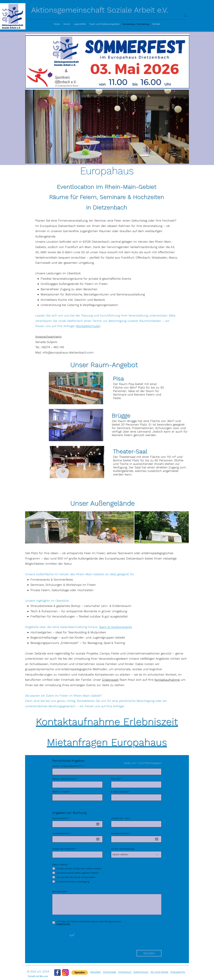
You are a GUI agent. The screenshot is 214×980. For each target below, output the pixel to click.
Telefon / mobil (60, 792)
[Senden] (149, 953)
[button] (80, 972)
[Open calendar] (98, 824)
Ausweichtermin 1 (62, 833)
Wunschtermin (62, 818)
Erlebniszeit (110, 680)
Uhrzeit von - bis (120, 818)
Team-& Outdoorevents (115, 627)
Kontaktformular (88, 326)
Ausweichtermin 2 (121, 833)
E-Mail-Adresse (119, 792)
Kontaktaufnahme (167, 680)
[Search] (185, 16)
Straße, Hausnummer (64, 779)
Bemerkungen (60, 891)
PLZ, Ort (115, 779)
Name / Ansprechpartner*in (67, 766)
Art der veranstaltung (122, 849)
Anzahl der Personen (63, 849)
